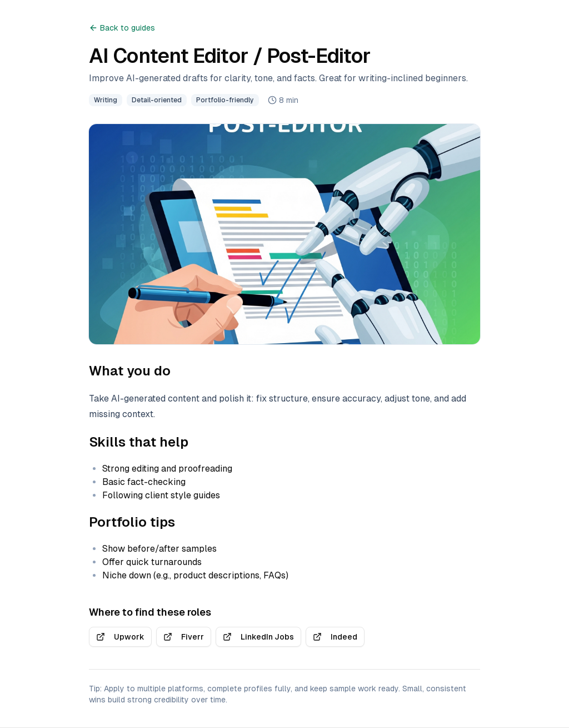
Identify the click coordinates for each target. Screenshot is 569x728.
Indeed (335, 637)
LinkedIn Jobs (258, 637)
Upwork (120, 637)
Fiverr (184, 637)
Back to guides (122, 28)
